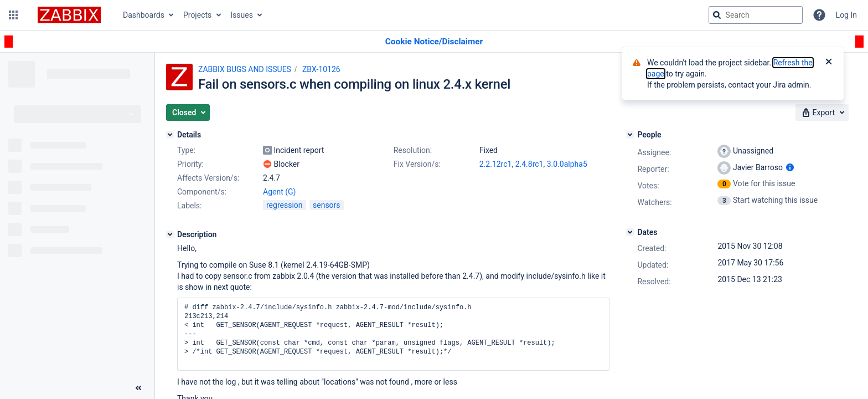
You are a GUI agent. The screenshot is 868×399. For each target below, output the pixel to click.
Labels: (189, 206)
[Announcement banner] (434, 42)
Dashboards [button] (144, 15)
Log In (846, 15)
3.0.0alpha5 (567, 164)
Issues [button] (242, 15)
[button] (13, 15)
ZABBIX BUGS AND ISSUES (245, 69)
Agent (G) (279, 192)
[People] (630, 135)
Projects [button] (197, 15)
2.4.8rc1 (529, 164)
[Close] (829, 63)
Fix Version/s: (417, 164)
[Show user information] (790, 167)
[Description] (170, 234)
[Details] (170, 135)
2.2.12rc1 (496, 164)
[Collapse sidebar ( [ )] (138, 388)
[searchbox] (756, 15)
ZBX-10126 (321, 69)
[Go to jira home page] (69, 15)
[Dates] (630, 232)
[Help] (819, 15)
